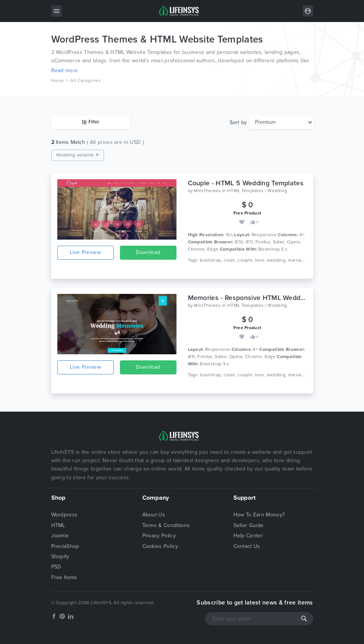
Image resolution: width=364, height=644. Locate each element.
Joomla (60, 536)
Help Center (248, 536)
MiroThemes (207, 191)
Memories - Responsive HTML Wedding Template (264, 298)
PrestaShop (65, 546)
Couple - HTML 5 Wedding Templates (246, 183)
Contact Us (247, 546)
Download (148, 252)
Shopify (60, 556)
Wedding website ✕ (78, 155)
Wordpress (65, 515)
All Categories (85, 80)
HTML (58, 525)
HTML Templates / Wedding (257, 191)
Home (58, 80)
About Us (154, 515)
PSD (56, 567)
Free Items (64, 577)
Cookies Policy (160, 546)
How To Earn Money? (259, 515)
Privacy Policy (159, 536)
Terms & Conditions (166, 525)
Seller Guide (249, 525)
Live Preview (85, 252)
